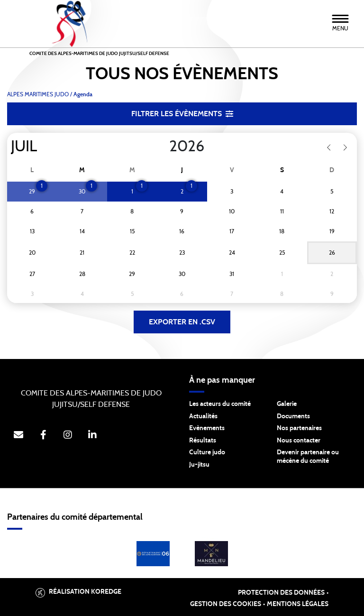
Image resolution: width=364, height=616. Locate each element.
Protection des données (281, 593)
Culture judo (207, 452)
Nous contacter (299, 441)
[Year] (162, 147)
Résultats (203, 441)
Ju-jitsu (199, 465)
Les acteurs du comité (220, 404)
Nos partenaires (299, 428)
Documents (293, 416)
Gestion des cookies (226, 604)
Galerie (287, 404)
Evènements (207, 428)
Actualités (203, 416)
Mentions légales (298, 604)
